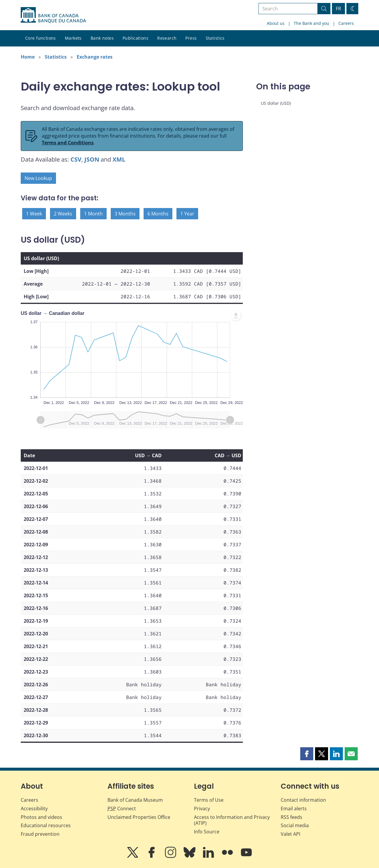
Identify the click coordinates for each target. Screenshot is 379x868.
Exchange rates (95, 57)
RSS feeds (292, 817)
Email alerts (294, 809)
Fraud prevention (40, 834)
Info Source (207, 832)
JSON (92, 159)
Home (28, 57)
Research (167, 38)
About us (276, 23)
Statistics (215, 38)
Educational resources (46, 825)
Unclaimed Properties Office (139, 817)
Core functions (41, 38)
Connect (122, 809)
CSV (76, 159)
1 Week (34, 214)
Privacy (202, 809)
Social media (295, 825)
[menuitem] (236, 315)
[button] (307, 754)
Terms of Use (209, 800)
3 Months (125, 214)
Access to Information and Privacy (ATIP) (232, 820)
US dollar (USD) (276, 103)
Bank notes (102, 38)
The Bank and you (311, 23)
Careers (346, 23)
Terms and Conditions (68, 143)
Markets (73, 38)
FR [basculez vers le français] (338, 9)
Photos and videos (41, 817)
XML (119, 159)
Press (191, 38)
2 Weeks (63, 214)
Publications (135, 38)
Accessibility (34, 809)
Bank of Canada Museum (135, 800)
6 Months (158, 214)
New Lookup (38, 178)
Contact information (303, 800)
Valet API (290, 834)
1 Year (187, 214)
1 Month (93, 214)
